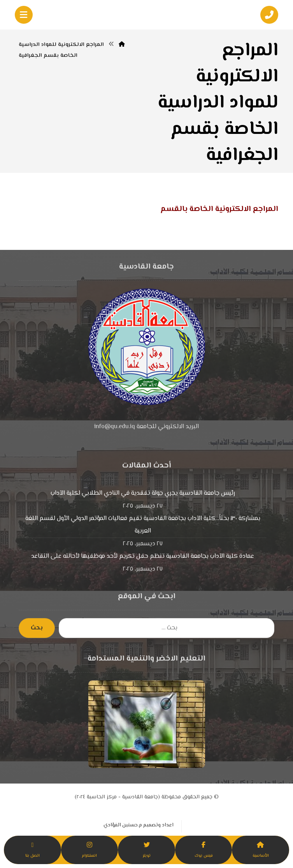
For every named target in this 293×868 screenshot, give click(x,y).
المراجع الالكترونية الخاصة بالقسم (219, 209)
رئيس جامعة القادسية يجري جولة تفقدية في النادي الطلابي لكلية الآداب (143, 493)
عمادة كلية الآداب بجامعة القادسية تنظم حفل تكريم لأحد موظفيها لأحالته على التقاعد (143, 556)
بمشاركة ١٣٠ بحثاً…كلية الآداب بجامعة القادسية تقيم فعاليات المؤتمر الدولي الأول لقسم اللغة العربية (143, 525)
